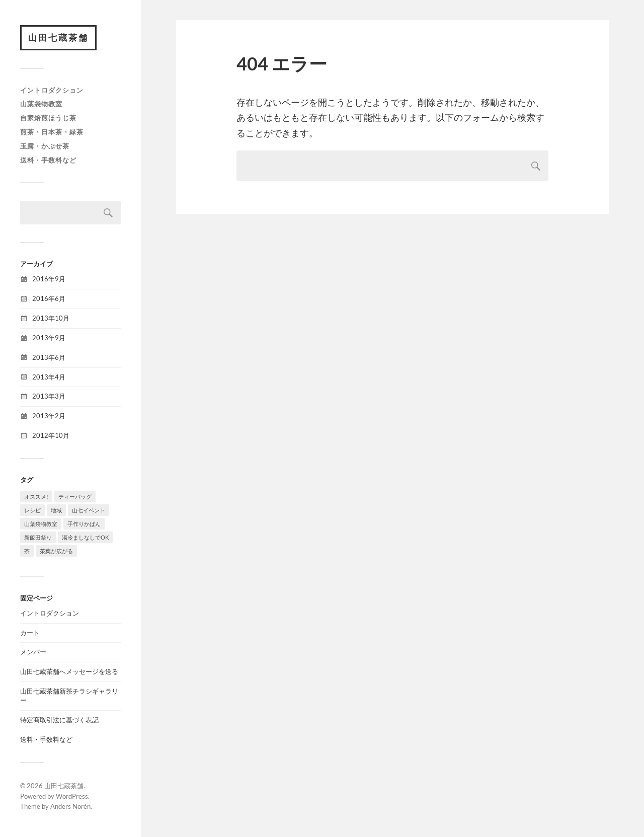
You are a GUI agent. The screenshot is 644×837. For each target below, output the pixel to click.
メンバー (33, 652)
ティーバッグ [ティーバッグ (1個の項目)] (75, 497)
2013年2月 (49, 416)
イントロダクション (52, 90)
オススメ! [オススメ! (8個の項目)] (36, 497)
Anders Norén (70, 806)
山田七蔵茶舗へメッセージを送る (69, 671)
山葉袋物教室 (41, 104)
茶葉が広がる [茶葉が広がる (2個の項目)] (56, 551)
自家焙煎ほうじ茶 (48, 118)
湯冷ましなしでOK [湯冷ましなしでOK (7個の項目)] (85, 537)
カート (30, 633)
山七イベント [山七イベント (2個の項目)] (89, 510)
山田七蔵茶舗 (58, 37)
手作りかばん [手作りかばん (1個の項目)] (84, 524)
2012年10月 (51, 435)
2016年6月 (49, 298)
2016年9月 (49, 279)
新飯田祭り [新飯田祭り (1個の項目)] (38, 537)
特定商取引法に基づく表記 (59, 720)
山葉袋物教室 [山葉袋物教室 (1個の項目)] (41, 524)
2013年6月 (49, 357)
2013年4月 (49, 377)
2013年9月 (49, 338)
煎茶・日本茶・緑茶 (52, 132)
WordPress (72, 796)
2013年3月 (49, 396)
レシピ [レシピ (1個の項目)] (32, 510)
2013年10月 (51, 318)
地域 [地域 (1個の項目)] (56, 510)
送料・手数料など (48, 160)
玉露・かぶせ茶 (45, 146)
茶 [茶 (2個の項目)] (27, 551)
